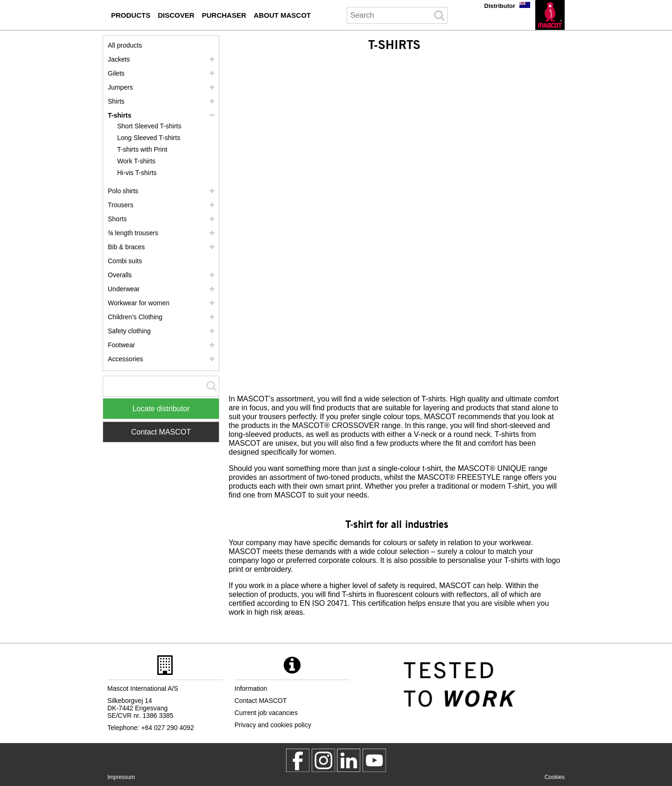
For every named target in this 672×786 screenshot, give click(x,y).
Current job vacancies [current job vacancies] (266, 713)
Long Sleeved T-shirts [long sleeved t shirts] (149, 138)
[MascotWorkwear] (298, 760)
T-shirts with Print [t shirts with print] (142, 149)
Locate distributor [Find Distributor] (161, 409)
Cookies (555, 777)
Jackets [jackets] (119, 59)
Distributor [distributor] (500, 6)
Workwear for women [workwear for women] (139, 303)
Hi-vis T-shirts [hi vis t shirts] (137, 173)
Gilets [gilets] (116, 73)
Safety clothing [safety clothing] (129, 331)
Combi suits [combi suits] (125, 261)
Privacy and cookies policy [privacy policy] (273, 725)
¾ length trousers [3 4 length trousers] (133, 233)
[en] (550, 15)
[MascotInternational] (374, 760)
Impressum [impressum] (121, 777)
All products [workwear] (125, 45)
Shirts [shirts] (116, 101)
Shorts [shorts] (117, 219)
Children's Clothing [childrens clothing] (135, 317)
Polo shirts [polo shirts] (123, 191)
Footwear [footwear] (121, 345)
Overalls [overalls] (120, 275)
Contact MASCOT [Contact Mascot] (161, 432)
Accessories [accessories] (125, 359)
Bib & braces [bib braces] (126, 247)
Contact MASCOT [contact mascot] (261, 701)
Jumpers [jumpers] (120, 87)
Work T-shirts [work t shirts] (136, 161)
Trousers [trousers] (121, 205)
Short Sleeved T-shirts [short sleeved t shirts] (149, 126)
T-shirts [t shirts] (120, 115)
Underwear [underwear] (124, 289)
